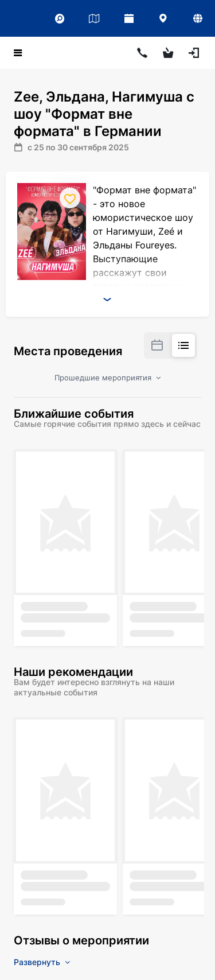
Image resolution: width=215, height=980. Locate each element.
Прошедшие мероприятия (107, 378)
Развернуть (42, 962)
